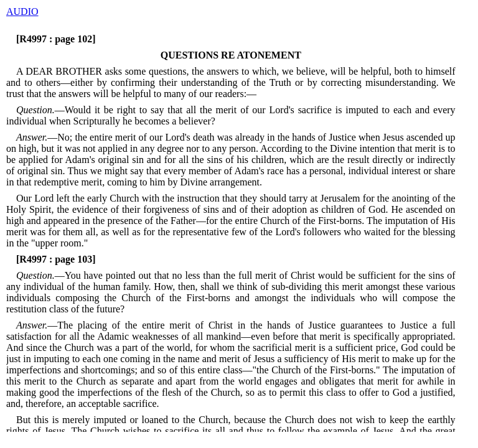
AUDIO (22, 12)
